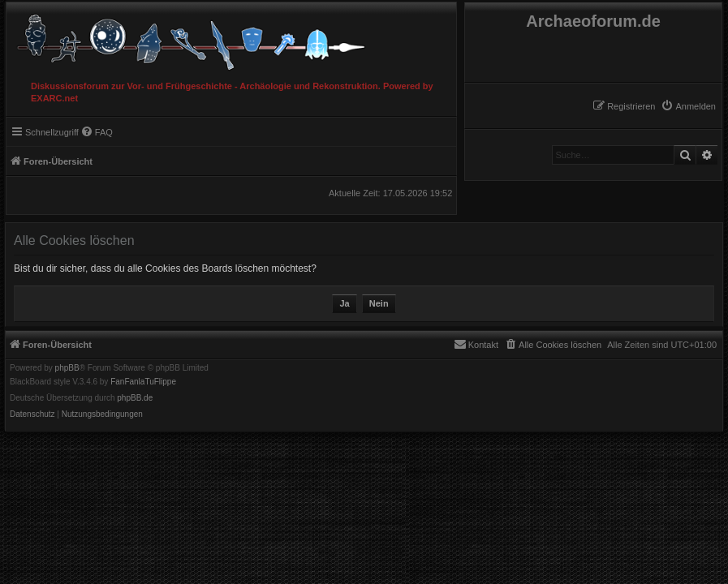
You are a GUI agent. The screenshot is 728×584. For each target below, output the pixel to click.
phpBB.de (135, 398)
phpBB (67, 368)
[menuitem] (688, 106)
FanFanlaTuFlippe (143, 382)
